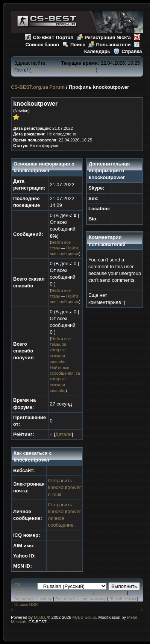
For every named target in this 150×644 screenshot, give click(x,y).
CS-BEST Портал (49, 37)
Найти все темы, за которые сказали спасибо (60, 350)
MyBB (39, 617)
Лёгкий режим (123, 599)
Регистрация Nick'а (104, 37)
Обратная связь (111, 593)
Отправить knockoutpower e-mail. (64, 487)
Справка (128, 51)
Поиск (74, 45)
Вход (36, 70)
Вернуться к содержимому (81, 599)
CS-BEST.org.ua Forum (38, 87)
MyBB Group (84, 617)
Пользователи (110, 45)
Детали (64, 434)
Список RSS (26, 605)
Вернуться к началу (33, 599)
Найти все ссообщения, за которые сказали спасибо (65, 379)
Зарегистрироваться (73, 70)
